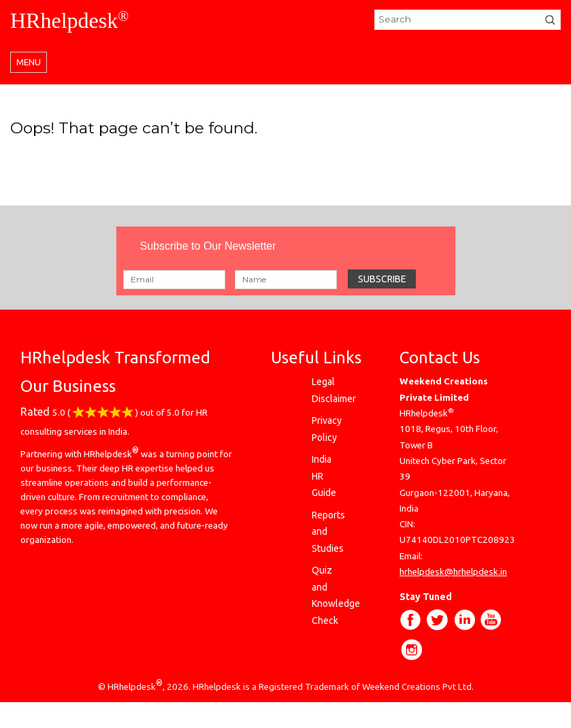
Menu (29, 62)
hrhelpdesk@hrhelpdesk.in (453, 572)
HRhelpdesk (69, 20)
